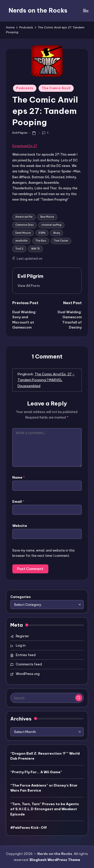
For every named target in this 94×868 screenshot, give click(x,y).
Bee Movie (47, 217)
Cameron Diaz (24, 225)
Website (20, 526)
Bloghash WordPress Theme (55, 860)
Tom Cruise (61, 241)
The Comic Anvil (56, 88)
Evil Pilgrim (30, 276)
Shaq (57, 233)
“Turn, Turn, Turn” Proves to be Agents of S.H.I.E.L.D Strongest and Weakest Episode (45, 809)
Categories (21, 597)
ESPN (42, 233)
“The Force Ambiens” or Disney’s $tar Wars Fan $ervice (44, 788)
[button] (29, 286)
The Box (41, 241)
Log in (21, 645)
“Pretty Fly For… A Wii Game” (36, 772)
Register (22, 636)
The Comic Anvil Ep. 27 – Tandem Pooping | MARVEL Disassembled (46, 380)
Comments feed (29, 664)
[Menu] (85, 10)
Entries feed (26, 655)
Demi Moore (23, 233)
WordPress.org (28, 674)
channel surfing (51, 225)
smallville (21, 241)
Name (19, 477)
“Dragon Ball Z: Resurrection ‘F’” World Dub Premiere (45, 756)
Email (18, 501)
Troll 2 (19, 249)
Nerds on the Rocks (38, 10)
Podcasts (25, 88)
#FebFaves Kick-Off (29, 828)
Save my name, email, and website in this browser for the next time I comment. (43, 553)
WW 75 (35, 249)
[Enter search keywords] (47, 698)
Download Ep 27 (25, 146)
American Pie (24, 217)
